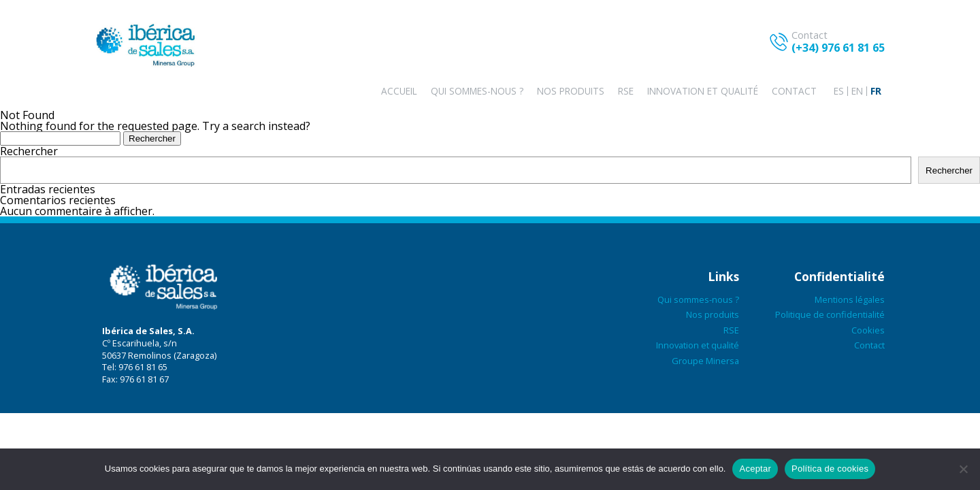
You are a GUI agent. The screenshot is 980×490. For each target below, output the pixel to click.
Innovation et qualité (703, 91)
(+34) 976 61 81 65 (838, 48)
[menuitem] (839, 91)
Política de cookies (830, 469)
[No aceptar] (963, 469)
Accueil (399, 91)
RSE (626, 91)
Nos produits (571, 91)
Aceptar (755, 469)
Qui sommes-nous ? (477, 91)
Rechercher (29, 151)
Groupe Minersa (705, 361)
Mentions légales (850, 299)
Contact (794, 91)
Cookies (868, 330)
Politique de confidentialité (830, 314)
